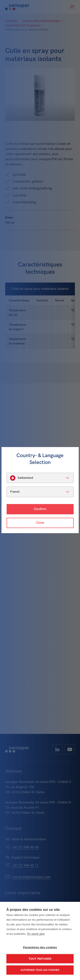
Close (40, 523)
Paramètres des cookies (40, 947)
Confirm (40, 509)
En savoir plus (36, 934)
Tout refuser (40, 959)
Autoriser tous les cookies (40, 970)
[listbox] (40, 478)
